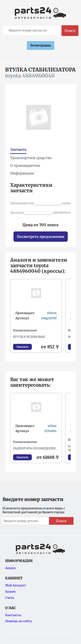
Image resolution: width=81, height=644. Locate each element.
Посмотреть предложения (41, 237)
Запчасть (18, 149)
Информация (22, 173)
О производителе (25, 165)
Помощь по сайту (18, 621)
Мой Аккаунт (16, 585)
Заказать (22, 347)
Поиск (70, 31)
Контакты (13, 615)
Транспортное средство (31, 158)
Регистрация (41, 45)
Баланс (11, 592)
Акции (10, 568)
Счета (10, 598)
